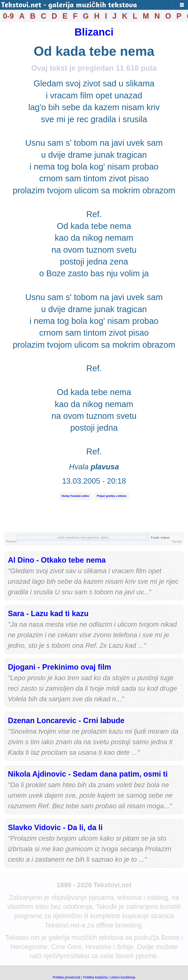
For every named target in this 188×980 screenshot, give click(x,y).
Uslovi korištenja (123, 977)
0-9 (8, 16)
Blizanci (94, 32)
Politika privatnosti (66, 977)
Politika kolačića (95, 977)
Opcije (177, 541)
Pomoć (12, 541)
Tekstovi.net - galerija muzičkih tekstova (69, 6)
